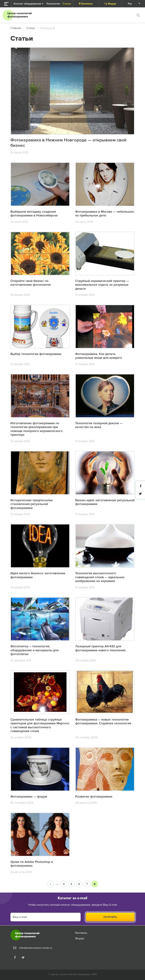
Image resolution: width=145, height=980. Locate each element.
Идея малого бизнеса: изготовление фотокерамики (38, 575)
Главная (16, 28)
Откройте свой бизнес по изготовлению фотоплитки (31, 283)
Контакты (86, 4)
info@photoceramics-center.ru (36, 948)
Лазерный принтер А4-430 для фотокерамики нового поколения (100, 648)
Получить (110, 917)
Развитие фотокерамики (94, 796)
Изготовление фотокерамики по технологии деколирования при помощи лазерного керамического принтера (37, 429)
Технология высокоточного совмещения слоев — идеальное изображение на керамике (100, 577)
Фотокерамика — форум (29, 796)
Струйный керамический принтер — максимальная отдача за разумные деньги (102, 285)
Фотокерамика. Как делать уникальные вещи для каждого (99, 356)
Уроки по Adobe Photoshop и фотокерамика (32, 864)
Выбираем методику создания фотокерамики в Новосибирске (34, 214)
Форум (110, 4)
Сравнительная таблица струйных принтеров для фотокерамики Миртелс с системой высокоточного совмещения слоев (40, 725)
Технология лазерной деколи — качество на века (99, 425)
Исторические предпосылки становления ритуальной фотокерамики (32, 504)
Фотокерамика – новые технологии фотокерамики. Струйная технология (103, 721)
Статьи (31, 28)
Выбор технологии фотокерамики (36, 354)
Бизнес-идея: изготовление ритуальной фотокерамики (105, 502)
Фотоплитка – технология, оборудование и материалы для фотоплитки (35, 650)
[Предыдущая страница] (50, 884)
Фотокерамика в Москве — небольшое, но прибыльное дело (105, 214)
